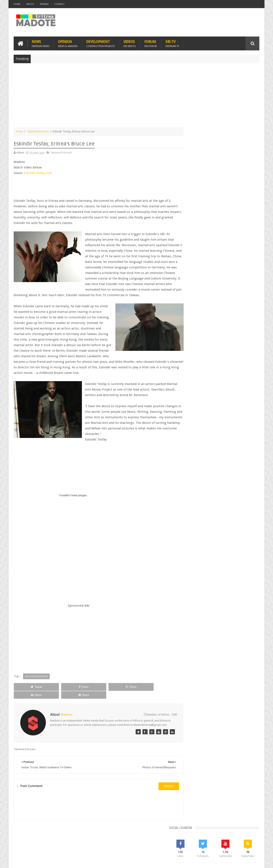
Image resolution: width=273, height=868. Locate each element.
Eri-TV (172, 43)
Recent (198, 312)
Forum (151, 43)
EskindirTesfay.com (38, 173)
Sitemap (44, 4)
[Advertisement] (136, 97)
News (41, 43)
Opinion (68, 43)
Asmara (192, 341)
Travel (77, 840)
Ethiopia (249, 348)
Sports (234, 355)
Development (100, 43)
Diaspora (58, 840)
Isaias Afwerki (207, 355)
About (30, 4)
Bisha (204, 341)
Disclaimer (253, 861)
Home (17, 4)
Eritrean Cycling (243, 341)
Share (62, 692)
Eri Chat (149, 840)
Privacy (241, 861)
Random (247, 312)
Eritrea (226, 341)
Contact (59, 4)
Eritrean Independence (226, 348)
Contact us (249, 840)
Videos (130, 43)
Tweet (29, 692)
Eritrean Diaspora (198, 348)
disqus (161, 788)
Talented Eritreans (38, 131)
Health (191, 355)
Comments (222, 312)
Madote (46, 861)
